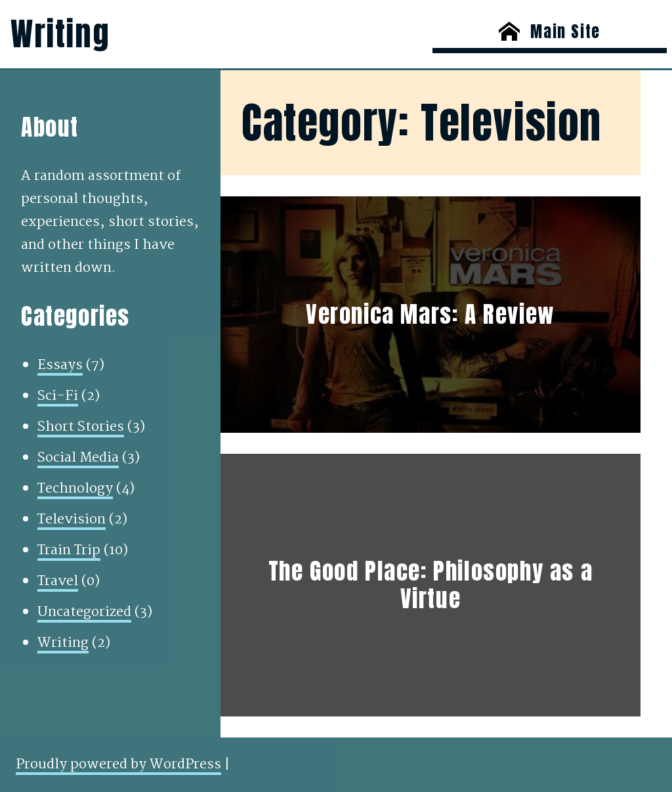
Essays (60, 365)
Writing (60, 34)
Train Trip (69, 550)
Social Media (78, 458)
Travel (58, 581)
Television (72, 519)
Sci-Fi (58, 396)
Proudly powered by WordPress (118, 764)
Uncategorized (84, 612)
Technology (75, 489)
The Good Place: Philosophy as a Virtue (431, 585)
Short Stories (81, 427)
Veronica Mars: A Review (430, 315)
